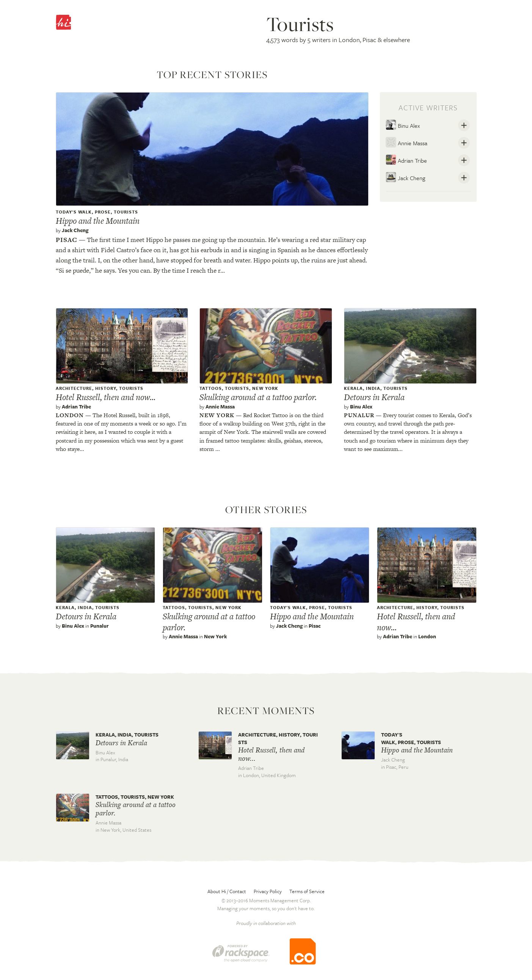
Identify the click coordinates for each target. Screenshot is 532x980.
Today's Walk (74, 212)
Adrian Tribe (406, 160)
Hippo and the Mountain (98, 221)
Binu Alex (403, 125)
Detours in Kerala (374, 397)
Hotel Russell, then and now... (106, 397)
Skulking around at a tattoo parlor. (258, 397)
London (70, 415)
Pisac (67, 240)
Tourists (126, 212)
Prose (103, 212)
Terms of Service (307, 891)
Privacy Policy (268, 891)
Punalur (359, 415)
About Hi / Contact (227, 891)
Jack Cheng (75, 230)
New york (217, 415)
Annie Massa (406, 142)
